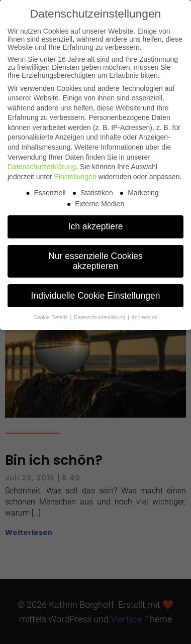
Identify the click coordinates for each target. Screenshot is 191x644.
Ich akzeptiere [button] (96, 226)
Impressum (145, 317)
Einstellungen (75, 177)
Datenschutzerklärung (42, 167)
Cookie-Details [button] (51, 317)
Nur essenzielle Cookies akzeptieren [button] (95, 261)
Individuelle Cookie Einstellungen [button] (96, 296)
